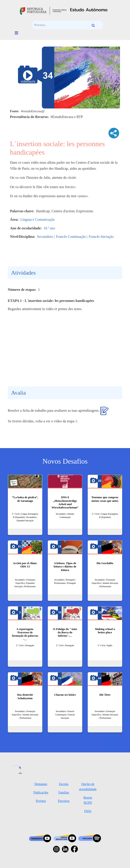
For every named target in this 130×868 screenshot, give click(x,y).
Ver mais (111, 741)
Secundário (45, 237)
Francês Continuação (71, 237)
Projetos (41, 801)
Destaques (41, 784)
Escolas (64, 784)
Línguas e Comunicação (38, 219)
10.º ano (49, 228)
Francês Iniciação (101, 237)
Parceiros (64, 801)
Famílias (64, 792)
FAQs (88, 811)
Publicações (41, 792)
